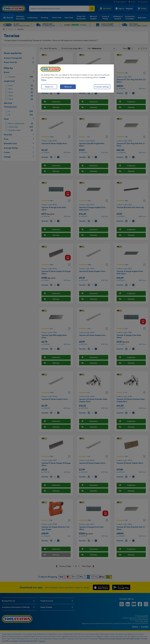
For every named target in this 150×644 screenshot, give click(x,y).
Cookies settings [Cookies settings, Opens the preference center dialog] (102, 87)
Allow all (68, 87)
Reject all (49, 87)
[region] (76, 78)
